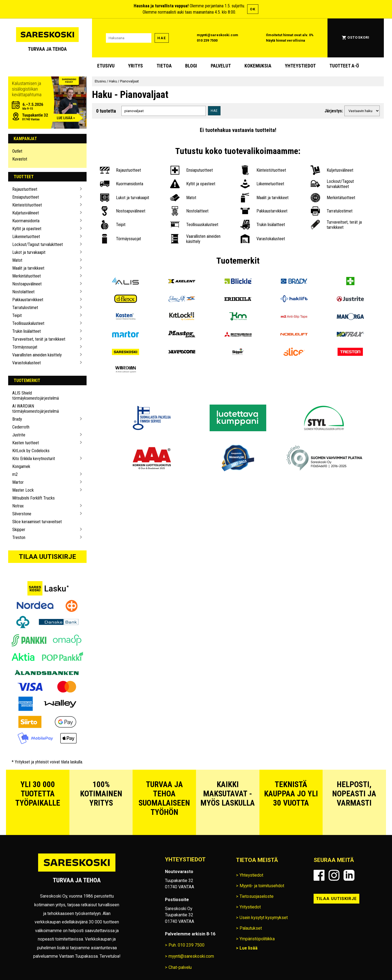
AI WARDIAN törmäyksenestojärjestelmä (36, 409)
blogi (191, 66)
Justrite (19, 435)
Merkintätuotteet (27, 276)
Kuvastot (20, 159)
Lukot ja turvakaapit (29, 252)
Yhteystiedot (300, 66)
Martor (18, 482)
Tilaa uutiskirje (47, 557)
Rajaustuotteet (25, 189)
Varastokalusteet (27, 363)
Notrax (18, 506)
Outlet (17, 151)
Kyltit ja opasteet (27, 229)
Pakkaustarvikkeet (28, 300)
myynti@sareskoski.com (218, 35)
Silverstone (22, 514)
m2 (15, 474)
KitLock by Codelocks (31, 451)
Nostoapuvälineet (27, 284)
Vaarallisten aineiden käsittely (37, 355)
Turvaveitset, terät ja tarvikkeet (39, 339)
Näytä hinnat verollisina (286, 40)
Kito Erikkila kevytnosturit (34, 459)
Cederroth (21, 427)
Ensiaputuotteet (26, 197)
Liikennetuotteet (26, 237)
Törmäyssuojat (25, 347)
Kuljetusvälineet (26, 213)
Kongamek (21, 466)
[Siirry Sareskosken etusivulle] (47, 38)
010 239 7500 (207, 40)
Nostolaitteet (23, 292)
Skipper (19, 530)
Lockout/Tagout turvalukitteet (38, 244)
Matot (17, 260)
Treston (19, 537)
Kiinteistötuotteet (27, 205)
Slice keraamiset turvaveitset (37, 522)
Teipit (17, 315)
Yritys (135, 66)
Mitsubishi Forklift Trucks (33, 498)
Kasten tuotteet (26, 443)
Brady (17, 419)
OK (253, 9)
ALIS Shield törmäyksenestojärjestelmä (36, 396)
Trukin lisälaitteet (27, 331)
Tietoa (164, 66)
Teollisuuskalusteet (28, 323)
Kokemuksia (258, 66)
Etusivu (106, 66)
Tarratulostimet (25, 308)
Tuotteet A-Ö (344, 66)
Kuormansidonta (26, 221)
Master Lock (23, 490)
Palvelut (221, 66)
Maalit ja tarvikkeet (28, 268)
